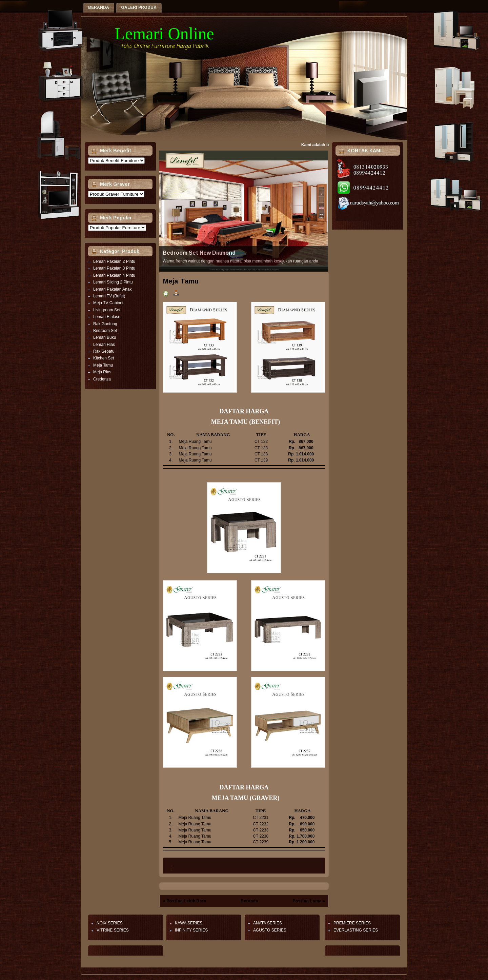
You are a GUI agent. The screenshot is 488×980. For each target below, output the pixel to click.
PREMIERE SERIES (352, 923)
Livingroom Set (107, 310)
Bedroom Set (105, 331)
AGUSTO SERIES (270, 930)
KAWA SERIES (189, 923)
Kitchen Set (104, 358)
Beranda (99, 7)
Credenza (102, 379)
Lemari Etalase (107, 317)
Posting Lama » (309, 901)
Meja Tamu (103, 365)
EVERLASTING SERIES (356, 930)
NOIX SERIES (110, 923)
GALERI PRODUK (139, 7)
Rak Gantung (105, 324)
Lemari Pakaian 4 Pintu (114, 275)
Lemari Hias (104, 345)
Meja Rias (102, 372)
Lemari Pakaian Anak (112, 289)
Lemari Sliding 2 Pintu (113, 282)
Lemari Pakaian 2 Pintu (114, 261)
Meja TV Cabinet (108, 303)
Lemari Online (165, 34)
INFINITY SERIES (191, 930)
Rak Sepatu (104, 351)
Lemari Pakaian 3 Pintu (114, 268)
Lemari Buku (105, 337)
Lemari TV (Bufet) (109, 296)
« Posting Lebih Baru (185, 901)
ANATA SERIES (268, 923)
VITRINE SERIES (113, 930)
